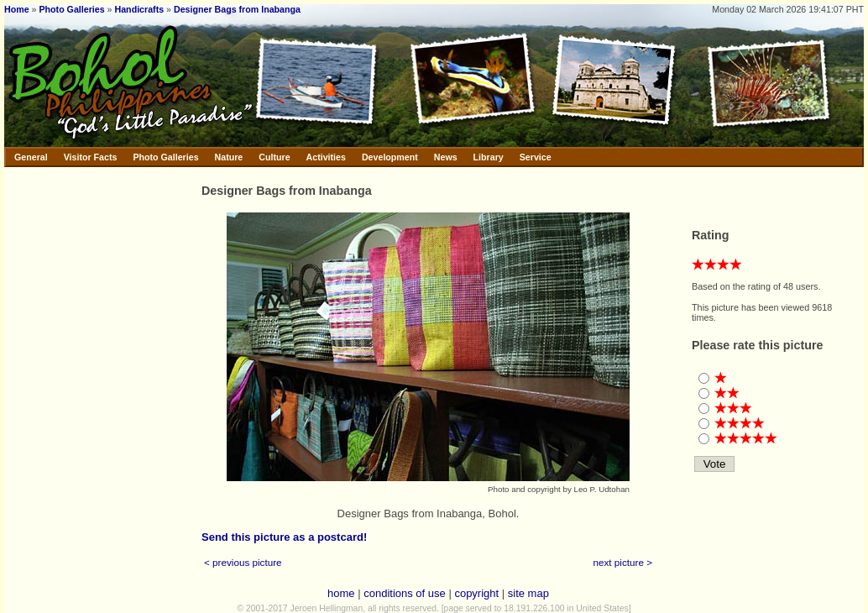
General (31, 157)
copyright (476, 593)
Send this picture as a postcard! (284, 537)
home (341, 593)
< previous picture (243, 562)
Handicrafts (140, 9)
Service (536, 157)
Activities (326, 157)
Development (390, 157)
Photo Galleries (71, 9)
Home (17, 9)
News (446, 157)
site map (528, 593)
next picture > (623, 562)
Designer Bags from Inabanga (237, 9)
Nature (229, 157)
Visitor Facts (91, 157)
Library (489, 157)
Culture (274, 157)
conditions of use (405, 593)
